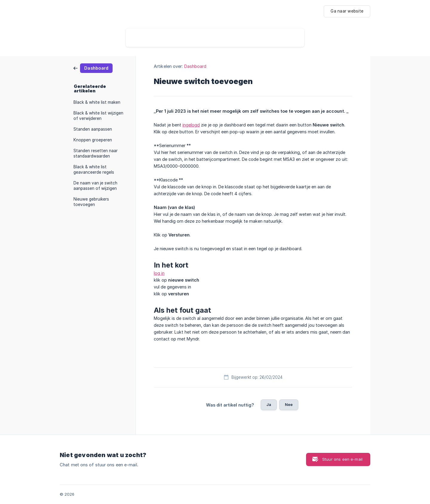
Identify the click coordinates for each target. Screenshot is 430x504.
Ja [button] (269, 404)
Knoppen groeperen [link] (93, 140)
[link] (93, 68)
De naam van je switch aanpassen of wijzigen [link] (95, 186)
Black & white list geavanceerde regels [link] (94, 169)
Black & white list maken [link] (97, 102)
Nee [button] (289, 404)
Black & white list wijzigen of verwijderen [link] (98, 116)
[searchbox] (215, 38)
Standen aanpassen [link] (93, 129)
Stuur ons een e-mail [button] (342, 459)
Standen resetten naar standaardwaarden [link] (96, 153)
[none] (347, 11)
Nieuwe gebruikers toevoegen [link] (91, 202)
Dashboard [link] (195, 66)
